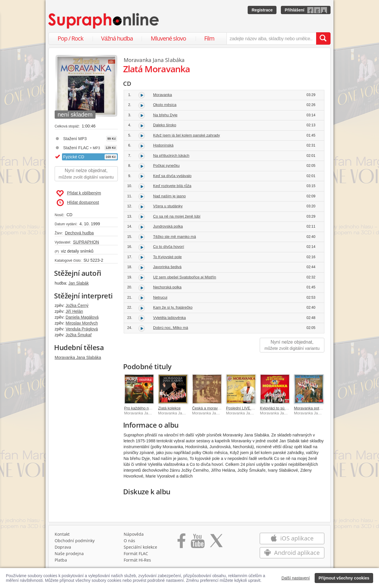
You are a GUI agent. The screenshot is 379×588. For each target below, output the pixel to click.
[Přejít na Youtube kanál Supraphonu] (197, 543)
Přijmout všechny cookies (344, 578)
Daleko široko (165, 125)
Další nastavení (296, 578)
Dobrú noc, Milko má (171, 328)
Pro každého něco (140, 408)
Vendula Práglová (82, 329)
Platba (61, 560)
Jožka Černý (77, 305)
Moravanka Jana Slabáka (78, 357)
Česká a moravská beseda (215, 408)
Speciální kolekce (140, 547)
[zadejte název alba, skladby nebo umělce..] (271, 38)
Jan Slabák (79, 283)
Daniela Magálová (82, 317)
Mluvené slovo (168, 38)
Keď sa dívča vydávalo (172, 176)
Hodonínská (163, 145)
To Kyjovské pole (167, 257)
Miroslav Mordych (82, 323)
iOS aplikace (292, 538)
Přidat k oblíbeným (79, 194)
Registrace (262, 10)
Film (209, 38)
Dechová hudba (79, 233)
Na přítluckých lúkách (171, 156)
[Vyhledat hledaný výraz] (323, 38)
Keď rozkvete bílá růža (172, 186)
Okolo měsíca (165, 105)
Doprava (63, 547)
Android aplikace (292, 553)
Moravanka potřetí (309, 408)
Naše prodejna (69, 553)
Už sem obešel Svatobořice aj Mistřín (185, 277)
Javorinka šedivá (167, 267)
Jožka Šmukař (79, 335)
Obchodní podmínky (75, 541)
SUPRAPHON (86, 242)
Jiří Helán (74, 311)
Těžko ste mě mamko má (175, 237)
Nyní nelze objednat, (86, 174)
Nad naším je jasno (169, 196)
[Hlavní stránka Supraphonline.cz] (104, 21)
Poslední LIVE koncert (245, 408)
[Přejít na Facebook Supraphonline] (181, 543)
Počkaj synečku (166, 166)
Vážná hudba (117, 38)
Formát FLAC (136, 553)
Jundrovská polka (168, 226)
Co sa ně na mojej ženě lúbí (177, 216)
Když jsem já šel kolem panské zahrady (187, 135)
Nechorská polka (167, 287)
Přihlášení (295, 10)
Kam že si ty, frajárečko (173, 307)
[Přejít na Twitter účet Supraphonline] (216, 543)
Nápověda (134, 534)
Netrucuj (160, 297)
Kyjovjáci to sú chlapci (279, 408)
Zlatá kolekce (169, 408)
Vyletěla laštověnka (170, 318)
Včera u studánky (168, 206)
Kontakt (62, 534)
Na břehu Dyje (165, 115)
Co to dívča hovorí (169, 247)
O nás (129, 541)
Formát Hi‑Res (137, 560)
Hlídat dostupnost (78, 203)
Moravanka (162, 95)
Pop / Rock (71, 38)
